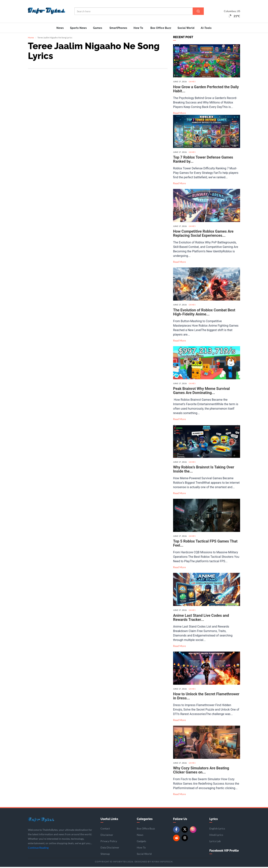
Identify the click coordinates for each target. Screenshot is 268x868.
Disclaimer (107, 836)
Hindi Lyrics (216, 836)
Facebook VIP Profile (224, 852)
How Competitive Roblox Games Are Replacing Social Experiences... (203, 234)
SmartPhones (118, 28)
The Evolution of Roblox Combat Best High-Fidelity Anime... (204, 313)
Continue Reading (38, 849)
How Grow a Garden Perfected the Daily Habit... (206, 90)
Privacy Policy (109, 842)
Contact (105, 830)
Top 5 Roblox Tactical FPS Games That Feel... (205, 545)
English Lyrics (217, 830)
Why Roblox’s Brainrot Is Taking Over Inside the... (204, 470)
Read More (179, 114)
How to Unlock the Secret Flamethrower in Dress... (206, 697)
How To (138, 28)
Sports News (78, 28)
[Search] (198, 11)
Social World (186, 28)
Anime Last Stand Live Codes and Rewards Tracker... (201, 619)
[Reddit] (176, 839)
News (60, 28)
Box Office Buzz (161, 28)
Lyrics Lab (215, 842)
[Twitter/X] (185, 831)
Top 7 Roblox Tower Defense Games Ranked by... (203, 160)
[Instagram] (193, 831)
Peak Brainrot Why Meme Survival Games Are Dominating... (201, 392)
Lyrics (214, 820)
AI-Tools (206, 28)
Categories (145, 820)
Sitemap (105, 855)
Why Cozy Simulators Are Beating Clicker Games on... (201, 771)
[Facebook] (176, 831)
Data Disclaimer (110, 849)
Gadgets (141, 842)
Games (98, 28)
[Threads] (185, 839)
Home (31, 39)
